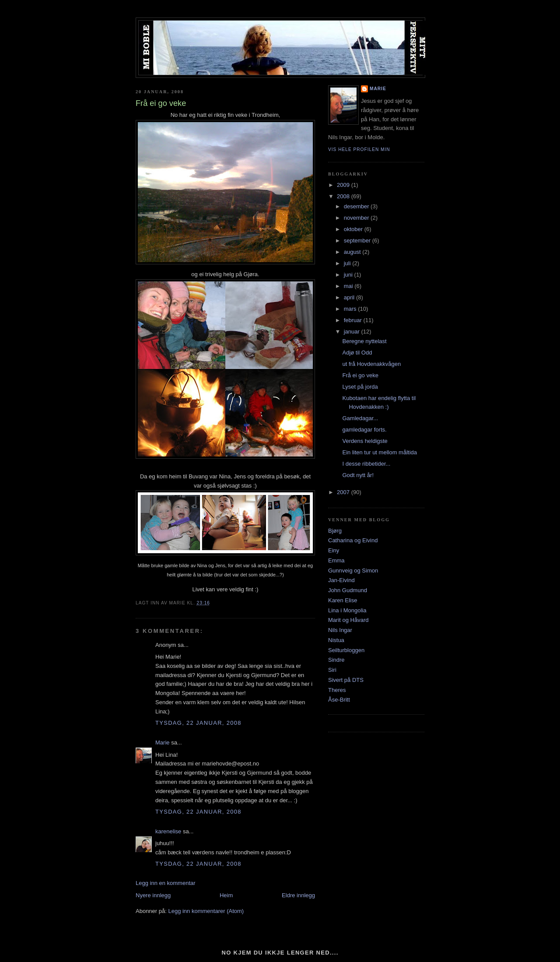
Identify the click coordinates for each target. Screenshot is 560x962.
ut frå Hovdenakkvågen (371, 364)
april (350, 297)
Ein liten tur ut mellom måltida (380, 452)
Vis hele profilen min (359, 149)
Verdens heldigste (365, 441)
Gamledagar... (360, 418)
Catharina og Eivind (353, 540)
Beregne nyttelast (364, 341)
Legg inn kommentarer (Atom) (206, 911)
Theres (337, 690)
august (353, 252)
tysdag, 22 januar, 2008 (198, 723)
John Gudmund (348, 590)
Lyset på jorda (360, 387)
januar (353, 332)
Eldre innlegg (298, 895)
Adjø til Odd (357, 353)
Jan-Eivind (341, 580)
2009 (344, 185)
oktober (354, 229)
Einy (334, 550)
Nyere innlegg (153, 895)
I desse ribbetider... (366, 464)
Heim (226, 895)
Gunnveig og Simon (353, 571)
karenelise (168, 831)
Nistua (336, 640)
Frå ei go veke (360, 375)
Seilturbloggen (346, 650)
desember (357, 206)
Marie (163, 743)
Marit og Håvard (348, 620)
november (357, 218)
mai (349, 286)
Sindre (336, 660)
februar (354, 320)
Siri (332, 670)
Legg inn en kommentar (166, 883)
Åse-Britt (339, 700)
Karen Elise (343, 600)
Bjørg (335, 531)
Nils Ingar (340, 630)
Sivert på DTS (346, 680)
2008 (344, 196)
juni (349, 275)
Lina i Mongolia (347, 610)
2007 (344, 492)
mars (351, 309)
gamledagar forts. (364, 430)
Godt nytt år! (358, 475)
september (358, 240)
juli (348, 263)
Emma (336, 560)
